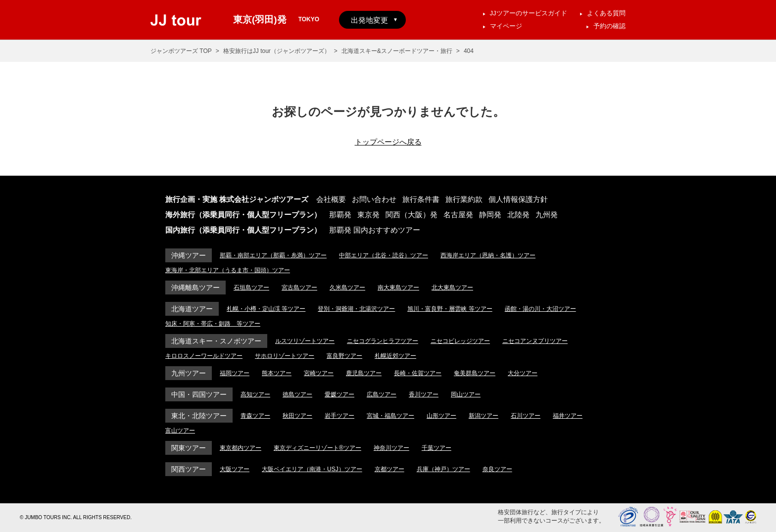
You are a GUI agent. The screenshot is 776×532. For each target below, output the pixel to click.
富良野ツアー (344, 356)
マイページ (506, 26)
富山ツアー (180, 431)
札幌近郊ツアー (395, 356)
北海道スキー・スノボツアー (216, 341)
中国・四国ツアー (199, 394)
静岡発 (490, 215)
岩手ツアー (339, 416)
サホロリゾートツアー (285, 356)
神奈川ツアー (391, 448)
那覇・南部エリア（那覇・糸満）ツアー (273, 255)
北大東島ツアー (452, 288)
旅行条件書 (421, 199)
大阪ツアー (235, 469)
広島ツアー (382, 394)
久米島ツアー (347, 288)
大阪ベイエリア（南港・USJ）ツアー (312, 469)
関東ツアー (189, 448)
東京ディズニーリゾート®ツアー (317, 448)
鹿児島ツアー (364, 373)
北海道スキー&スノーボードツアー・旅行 (397, 51)
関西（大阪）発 (412, 215)
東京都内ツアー (241, 448)
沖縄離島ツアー (195, 288)
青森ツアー (255, 416)
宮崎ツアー (319, 373)
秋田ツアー (297, 416)
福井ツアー (568, 416)
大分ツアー (523, 373)
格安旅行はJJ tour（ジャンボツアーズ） (277, 51)
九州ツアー (189, 373)
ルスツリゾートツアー (305, 341)
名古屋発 (458, 215)
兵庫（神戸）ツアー (443, 469)
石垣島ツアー (251, 288)
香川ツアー (424, 394)
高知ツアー (255, 394)
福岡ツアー (235, 373)
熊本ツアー (277, 373)
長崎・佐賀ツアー (418, 373)
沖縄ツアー (189, 255)
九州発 (547, 215)
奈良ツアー (497, 469)
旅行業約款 (464, 199)
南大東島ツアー (398, 288)
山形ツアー (441, 416)
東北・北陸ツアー (199, 416)
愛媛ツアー (339, 394)
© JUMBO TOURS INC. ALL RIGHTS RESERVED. (76, 517)
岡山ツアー (466, 394)
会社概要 (331, 199)
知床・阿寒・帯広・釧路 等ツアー (213, 324)
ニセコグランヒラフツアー (383, 341)
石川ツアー (526, 416)
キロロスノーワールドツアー (204, 356)
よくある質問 (606, 13)
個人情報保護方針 (518, 199)
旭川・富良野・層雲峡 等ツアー (450, 309)
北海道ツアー (192, 309)
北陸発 (518, 215)
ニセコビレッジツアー (460, 341)
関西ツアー (189, 469)
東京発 (368, 215)
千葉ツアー (436, 448)
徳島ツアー (297, 394)
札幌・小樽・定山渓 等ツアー (266, 309)
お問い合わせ (374, 199)
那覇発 (340, 215)
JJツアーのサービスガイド (529, 13)
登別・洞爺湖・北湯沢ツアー (356, 309)
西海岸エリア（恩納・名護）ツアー (488, 255)
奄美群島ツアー (475, 373)
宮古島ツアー (299, 288)
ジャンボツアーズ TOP (181, 51)
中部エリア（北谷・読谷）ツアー (384, 255)
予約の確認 (609, 26)
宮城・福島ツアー (390, 416)
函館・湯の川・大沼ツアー (540, 309)
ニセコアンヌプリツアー (535, 341)
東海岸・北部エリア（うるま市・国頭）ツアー (228, 270)
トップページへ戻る (388, 142)
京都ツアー (389, 469)
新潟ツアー (484, 416)
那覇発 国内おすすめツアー (375, 230)
